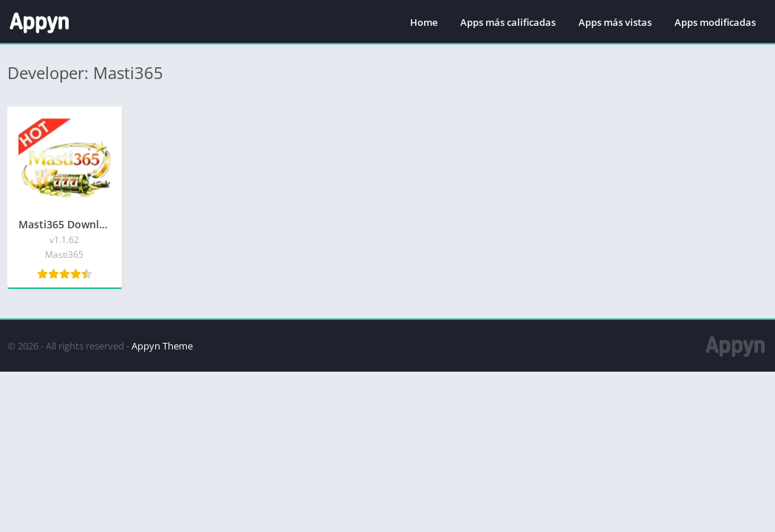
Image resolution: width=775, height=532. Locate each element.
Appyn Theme (162, 346)
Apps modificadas (715, 22)
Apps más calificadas (508, 22)
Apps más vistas (615, 22)
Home (424, 22)
